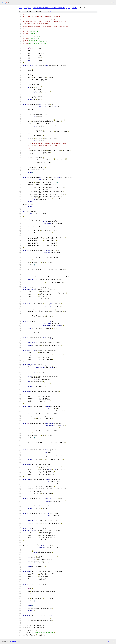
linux (30, 8)
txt (109, 641)
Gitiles (10, 641)
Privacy (14, 641)
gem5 (20, 8)
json (113, 641)
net (69, 8)
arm (25, 8)
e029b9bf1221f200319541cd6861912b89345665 (49, 8)
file (52, 12)
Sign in (113, 3)
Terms (19, 641)
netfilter (74, 8)
